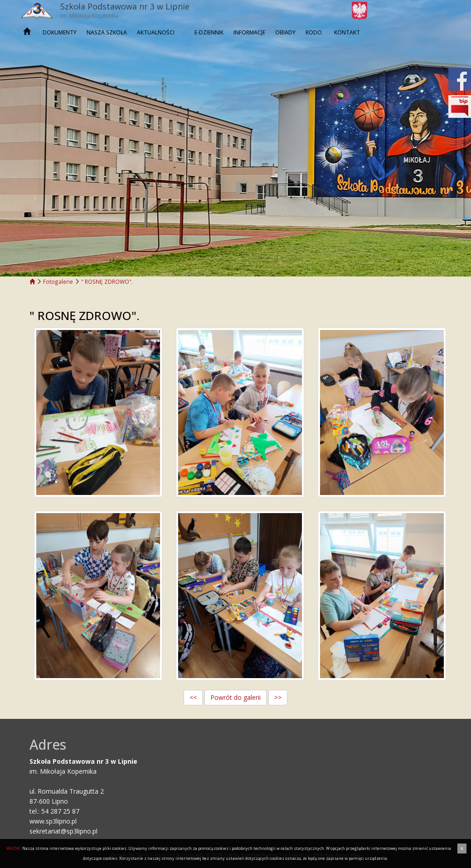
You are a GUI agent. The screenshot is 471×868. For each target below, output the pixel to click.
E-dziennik (209, 32)
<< (193, 697)
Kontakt (347, 32)
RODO (314, 32)
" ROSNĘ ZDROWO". (107, 281)
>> (278, 697)
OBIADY (285, 32)
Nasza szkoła (107, 32)
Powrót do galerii (235, 697)
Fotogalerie (58, 281)
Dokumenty (60, 32)
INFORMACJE (249, 32)
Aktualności (156, 32)
